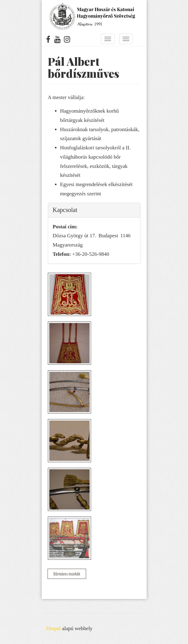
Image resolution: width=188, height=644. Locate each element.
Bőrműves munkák (67, 574)
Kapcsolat (65, 210)
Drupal (54, 628)
